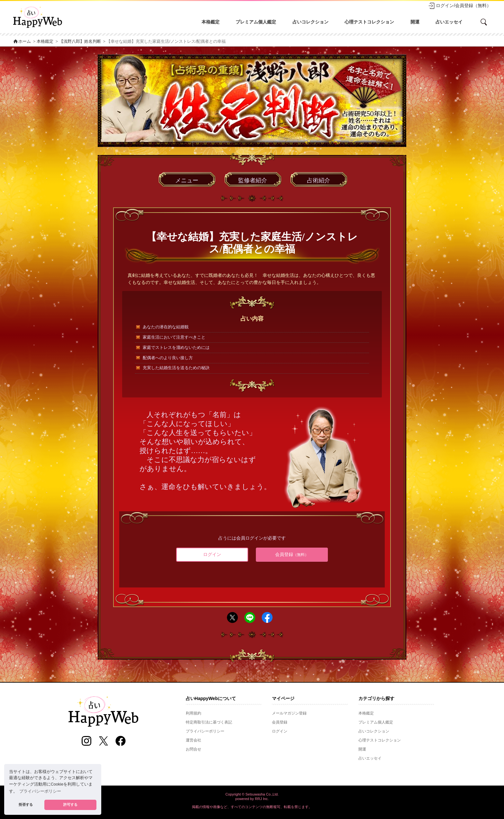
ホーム (22, 41)
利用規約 (194, 713)
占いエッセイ (449, 22)
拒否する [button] (26, 805)
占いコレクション (310, 22)
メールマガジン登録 (289, 713)
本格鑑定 (211, 22)
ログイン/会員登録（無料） (460, 6)
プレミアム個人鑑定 (256, 22)
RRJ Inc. (262, 799)
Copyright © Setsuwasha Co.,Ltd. (252, 794)
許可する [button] (70, 805)
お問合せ (194, 749)
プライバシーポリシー (205, 731)
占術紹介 (319, 180)
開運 (415, 22)
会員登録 (292, 554)
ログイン (212, 554)
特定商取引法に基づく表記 (209, 722)
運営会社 (194, 740)
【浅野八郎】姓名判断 (80, 41)
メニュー (187, 180)
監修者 (253, 181)
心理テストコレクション (369, 22)
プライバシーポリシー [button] (40, 791)
